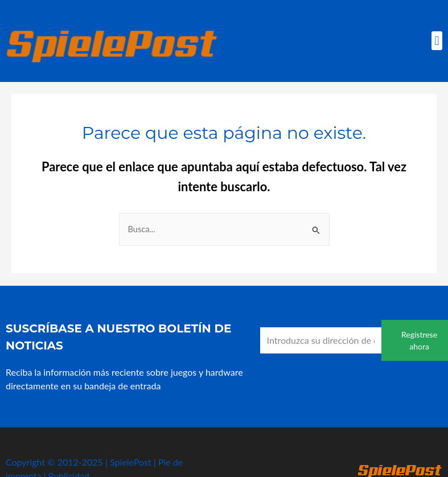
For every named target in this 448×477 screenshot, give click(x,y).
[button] (437, 41)
